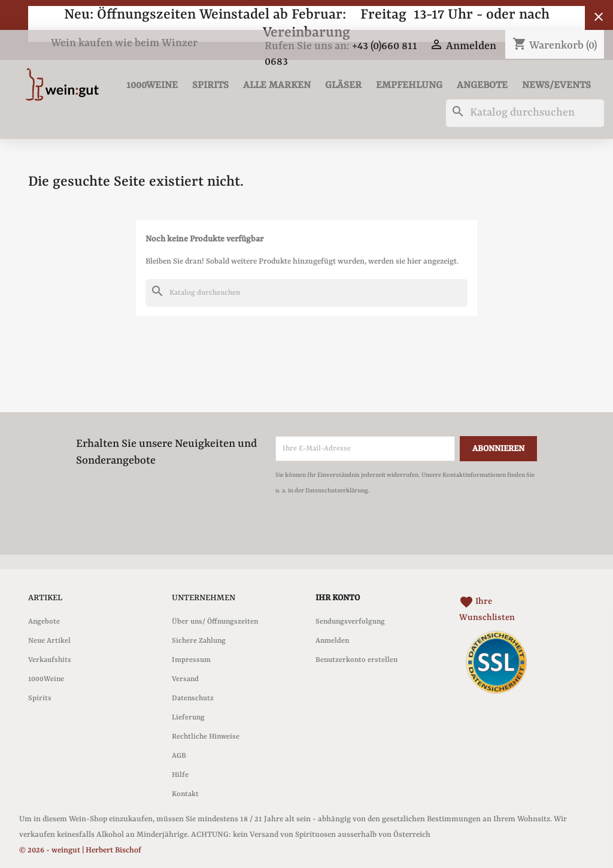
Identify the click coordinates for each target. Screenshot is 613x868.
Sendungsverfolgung (350, 622)
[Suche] (525, 113)
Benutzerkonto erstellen (356, 660)
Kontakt (185, 794)
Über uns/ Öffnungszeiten (215, 622)
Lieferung (188, 718)
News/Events (556, 85)
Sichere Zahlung (199, 641)
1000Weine (152, 85)
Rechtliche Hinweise (206, 737)
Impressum (191, 660)
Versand (185, 679)
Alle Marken (277, 85)
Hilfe (180, 775)
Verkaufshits (50, 660)
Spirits (210, 85)
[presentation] (375, 531)
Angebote (482, 85)
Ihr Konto (338, 598)
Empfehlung (409, 85)
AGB (179, 756)
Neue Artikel (49, 641)
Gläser (343, 85)
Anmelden (332, 641)
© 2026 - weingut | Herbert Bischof (80, 850)
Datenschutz (193, 698)
